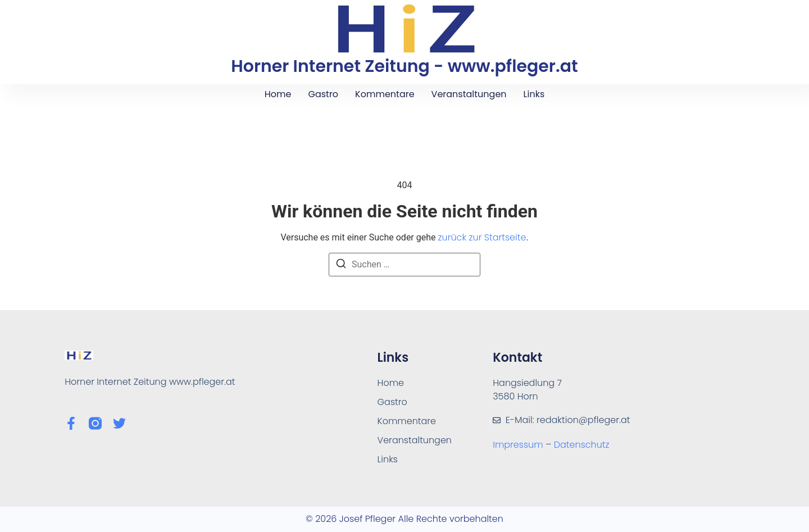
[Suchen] (341, 265)
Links (534, 94)
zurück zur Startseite (482, 237)
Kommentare (385, 94)
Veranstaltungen (469, 94)
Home (278, 94)
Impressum (519, 445)
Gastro (323, 94)
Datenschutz (582, 445)
